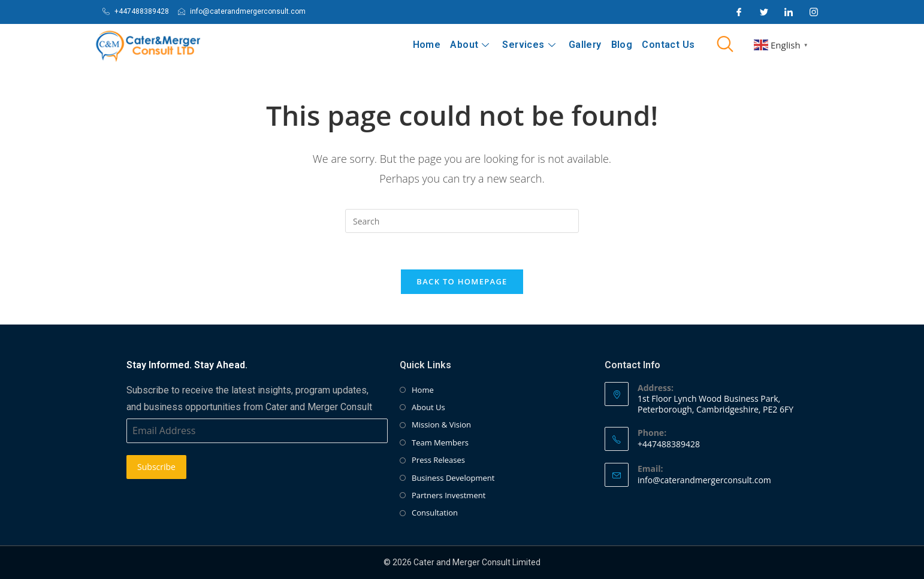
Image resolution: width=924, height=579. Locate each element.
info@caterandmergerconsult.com (704, 480)
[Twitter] (764, 12)
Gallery (585, 45)
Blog (622, 45)
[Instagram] (814, 12)
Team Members (440, 442)
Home (427, 45)
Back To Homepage (462, 281)
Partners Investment (449, 496)
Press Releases (438, 460)
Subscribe (156, 467)
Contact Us (668, 45)
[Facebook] (739, 12)
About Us (428, 408)
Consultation (435, 513)
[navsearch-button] (725, 45)
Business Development (453, 478)
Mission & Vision (441, 425)
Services (529, 45)
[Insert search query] (462, 221)
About (470, 45)
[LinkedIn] (789, 12)
